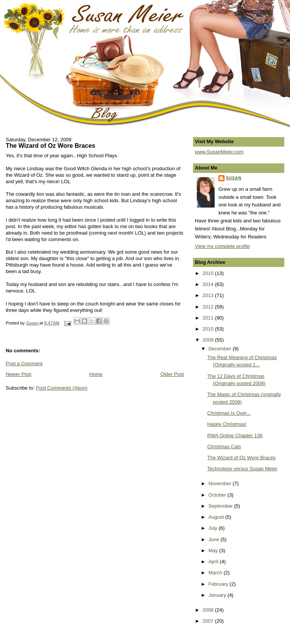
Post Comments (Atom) (62, 388)
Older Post (172, 374)
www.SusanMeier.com (219, 152)
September (221, 506)
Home (96, 374)
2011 (209, 318)
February (219, 584)
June (215, 539)
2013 (209, 295)
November (221, 483)
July (214, 528)
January (218, 595)
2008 (209, 610)
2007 (209, 621)
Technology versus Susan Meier (242, 469)
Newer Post (18, 374)
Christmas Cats (224, 447)
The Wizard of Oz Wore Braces (241, 458)
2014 (209, 284)
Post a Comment (24, 364)
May (214, 551)
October (218, 495)
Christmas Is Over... (229, 413)
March (216, 573)
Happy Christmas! (227, 424)
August (217, 517)
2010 (209, 329)
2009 (209, 340)
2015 (209, 273)
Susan (234, 178)
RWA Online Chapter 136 (235, 435)
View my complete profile (222, 246)
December (221, 349)
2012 (209, 307)
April (214, 562)
